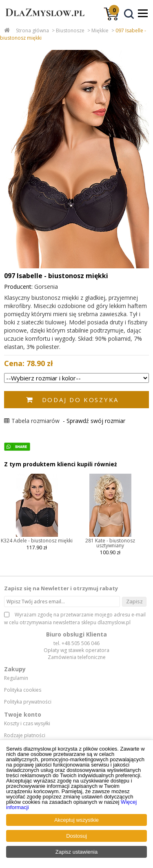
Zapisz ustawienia (76, 852)
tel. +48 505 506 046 (76, 643)
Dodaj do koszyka (80, 400)
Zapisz (134, 601)
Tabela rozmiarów (32, 421)
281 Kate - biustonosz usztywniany (110, 543)
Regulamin (16, 678)
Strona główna (32, 30)
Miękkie (100, 30)
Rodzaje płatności (25, 735)
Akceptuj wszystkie (76, 820)
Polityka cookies (23, 690)
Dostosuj (76, 836)
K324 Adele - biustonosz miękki (37, 541)
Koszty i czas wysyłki (27, 724)
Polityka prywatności (28, 702)
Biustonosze (70, 30)
